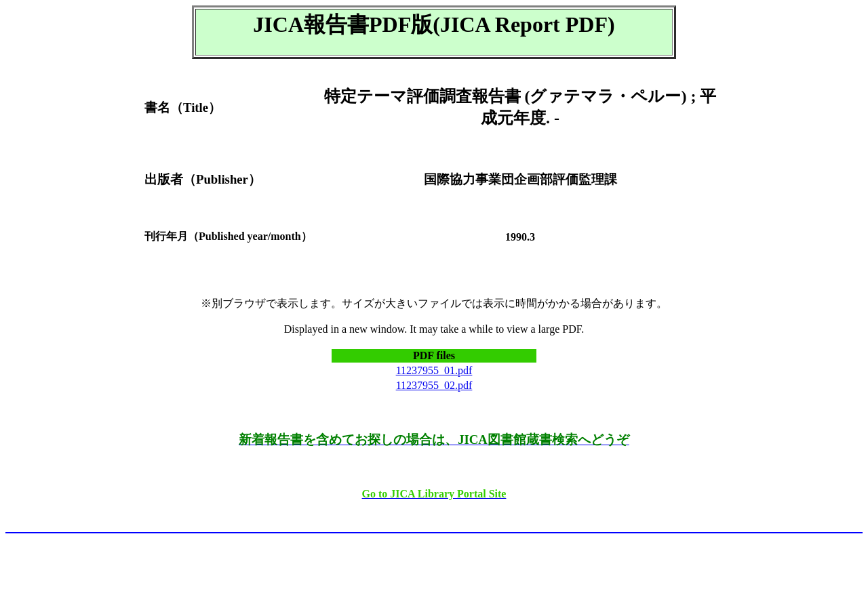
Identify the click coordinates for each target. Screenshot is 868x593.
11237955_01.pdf (434, 370)
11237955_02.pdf (434, 385)
